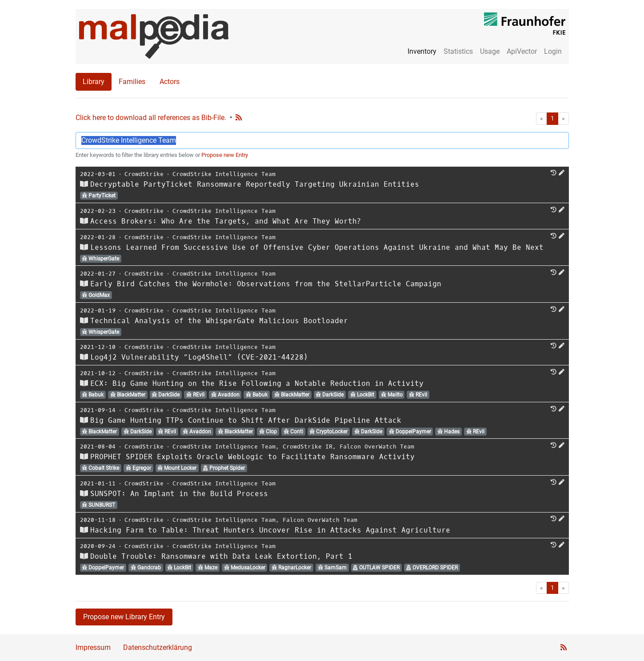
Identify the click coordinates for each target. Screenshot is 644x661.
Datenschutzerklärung (158, 647)
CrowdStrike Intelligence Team (224, 174)
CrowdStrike (144, 174)
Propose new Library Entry (124, 617)
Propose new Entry (225, 155)
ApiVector (522, 51)
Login (553, 51)
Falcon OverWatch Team (377, 447)
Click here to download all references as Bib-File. (151, 118)
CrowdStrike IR (308, 447)
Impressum (93, 647)
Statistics (458, 51)
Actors (170, 82)
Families (132, 82)
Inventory (422, 51)
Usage (490, 51)
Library (94, 82)
